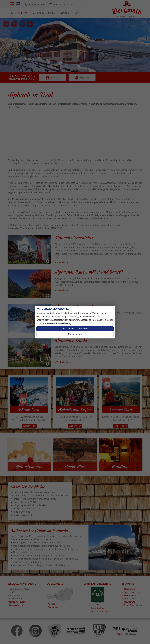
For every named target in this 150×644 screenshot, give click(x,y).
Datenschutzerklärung (59, 323)
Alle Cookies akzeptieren (75, 329)
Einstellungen (75, 334)
